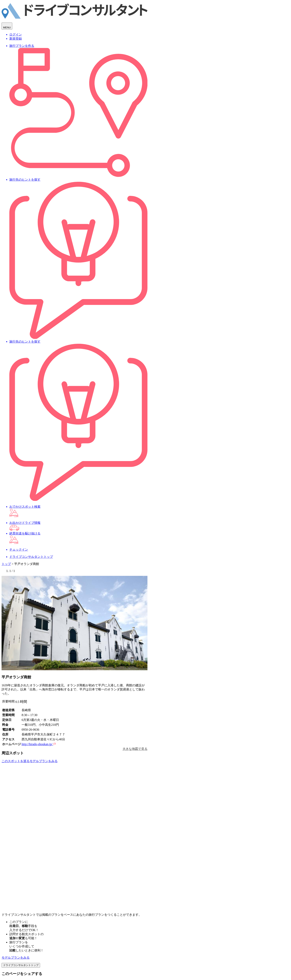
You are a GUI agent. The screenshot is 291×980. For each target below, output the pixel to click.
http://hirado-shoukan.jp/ (39, 744)
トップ (6, 564)
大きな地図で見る (135, 749)
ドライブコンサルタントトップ (21, 965)
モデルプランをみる (16, 958)
